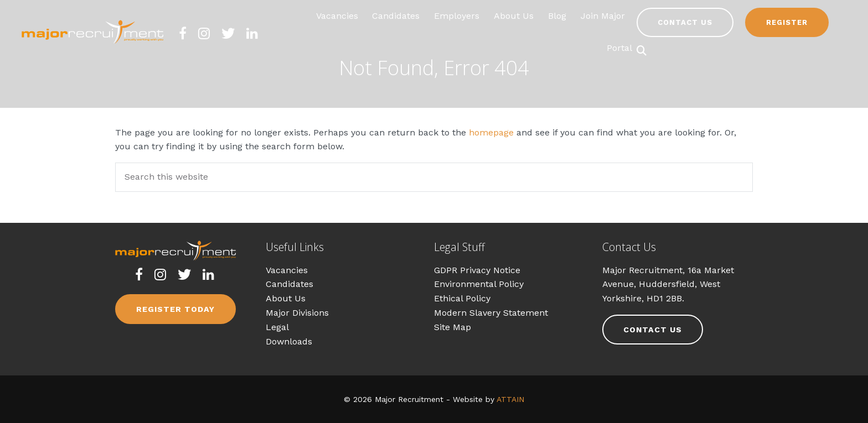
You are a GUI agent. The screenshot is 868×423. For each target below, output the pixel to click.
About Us (286, 298)
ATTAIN (510, 399)
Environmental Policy (479, 284)
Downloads (289, 341)
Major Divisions (297, 313)
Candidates (290, 284)
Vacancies (287, 270)
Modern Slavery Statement (491, 313)
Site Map (453, 327)
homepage (491, 132)
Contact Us (685, 22)
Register (787, 22)
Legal (277, 327)
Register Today (175, 309)
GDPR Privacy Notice (477, 270)
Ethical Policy (462, 298)
